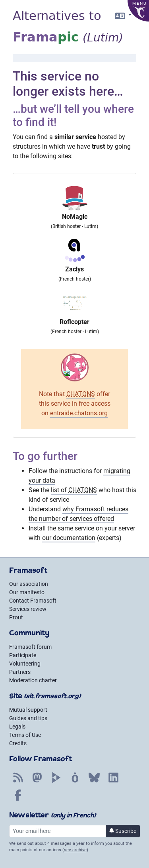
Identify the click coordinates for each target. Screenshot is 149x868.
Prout (16, 617)
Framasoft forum (30, 647)
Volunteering (25, 664)
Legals (17, 727)
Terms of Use (25, 735)
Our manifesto (27, 592)
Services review (28, 609)
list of (74, 490)
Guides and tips (28, 718)
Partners (20, 672)
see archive (75, 850)
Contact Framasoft (33, 601)
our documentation (69, 538)
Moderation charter (33, 680)
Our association (29, 584)
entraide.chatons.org (79, 413)
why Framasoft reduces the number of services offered (78, 514)
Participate (23, 655)
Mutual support (28, 710)
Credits (18, 743)
